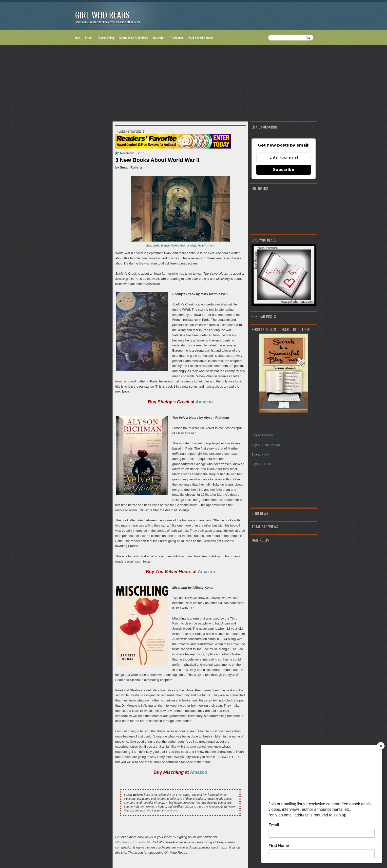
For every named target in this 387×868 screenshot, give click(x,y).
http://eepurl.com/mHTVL (133, 842)
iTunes (266, 464)
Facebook (171, 810)
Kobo (265, 454)
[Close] (381, 746)
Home (76, 38)
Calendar (159, 38)
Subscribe (284, 170)
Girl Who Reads (102, 15)
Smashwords (271, 445)
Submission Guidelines (134, 38)
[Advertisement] (193, 84)
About (89, 38)
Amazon (267, 435)
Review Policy (106, 38)
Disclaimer (176, 38)
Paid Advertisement (201, 38)
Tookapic (209, 246)
